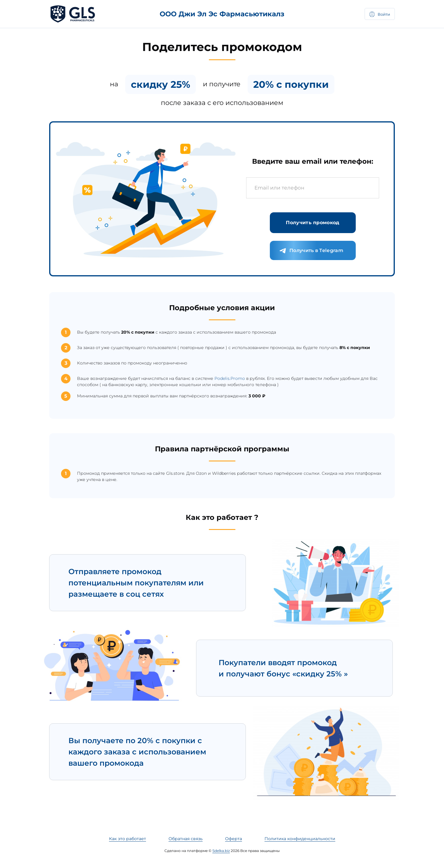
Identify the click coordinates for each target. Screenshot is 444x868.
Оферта (234, 839)
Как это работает (128, 839)
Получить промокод (312, 223)
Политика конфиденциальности (300, 839)
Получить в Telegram (311, 251)
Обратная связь (186, 839)
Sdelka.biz (221, 851)
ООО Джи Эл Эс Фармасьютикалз (222, 14)
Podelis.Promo (230, 378)
